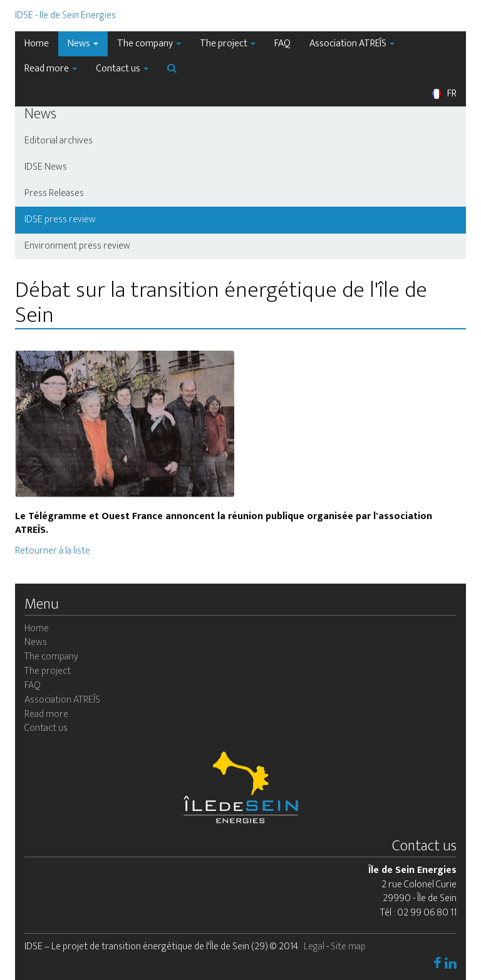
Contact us (122, 69)
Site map (348, 946)
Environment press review (77, 246)
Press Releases (54, 193)
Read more (51, 69)
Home (37, 44)
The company (149, 44)
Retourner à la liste (53, 551)
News (83, 44)
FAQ (282, 44)
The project (228, 44)
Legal (314, 946)
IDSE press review (60, 219)
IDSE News (46, 167)
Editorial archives (59, 141)
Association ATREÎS (352, 44)
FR (443, 94)
